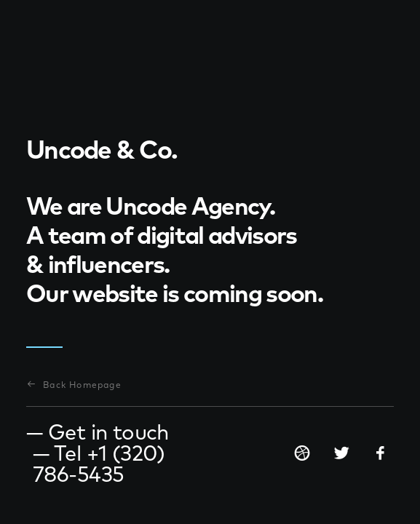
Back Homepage (74, 385)
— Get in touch (98, 432)
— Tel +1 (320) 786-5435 (99, 463)
